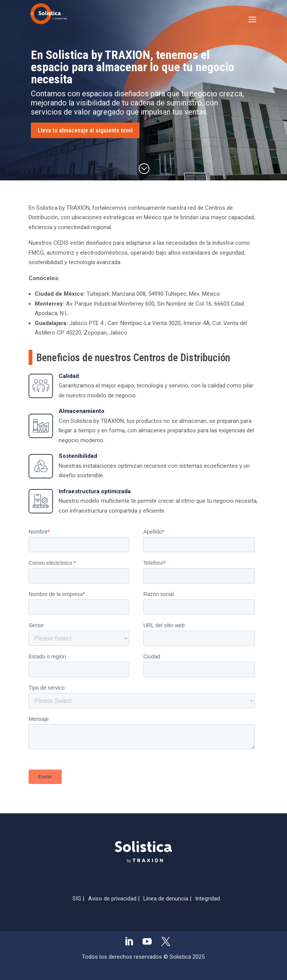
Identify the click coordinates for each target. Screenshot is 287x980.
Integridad (208, 899)
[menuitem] (129, 943)
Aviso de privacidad (112, 899)
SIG (77, 899)
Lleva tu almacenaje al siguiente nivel (85, 130)
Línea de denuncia (166, 899)
